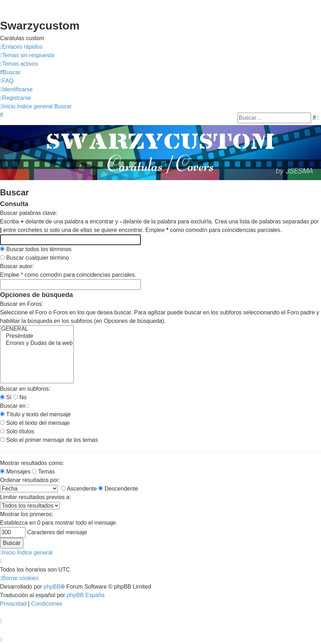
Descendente (118, 489)
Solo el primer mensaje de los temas (49, 440)
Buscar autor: (17, 266)
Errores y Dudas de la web (37, 343)
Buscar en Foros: (22, 304)
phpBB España (86, 595)
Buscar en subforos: (25, 389)
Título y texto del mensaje (35, 414)
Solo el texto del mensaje (35, 423)
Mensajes (15, 472)
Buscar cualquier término (34, 258)
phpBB (52, 587)
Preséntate (37, 336)
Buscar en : (14, 406)
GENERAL (37, 329)
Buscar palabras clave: (29, 213)
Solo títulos (17, 431)
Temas (43, 472)
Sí (6, 397)
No (20, 397)
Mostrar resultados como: (32, 463)
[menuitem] (27, 55)
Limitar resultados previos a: (35, 497)
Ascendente (79, 489)
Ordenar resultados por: (30, 480)
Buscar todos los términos (36, 249)
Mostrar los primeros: (27, 514)
